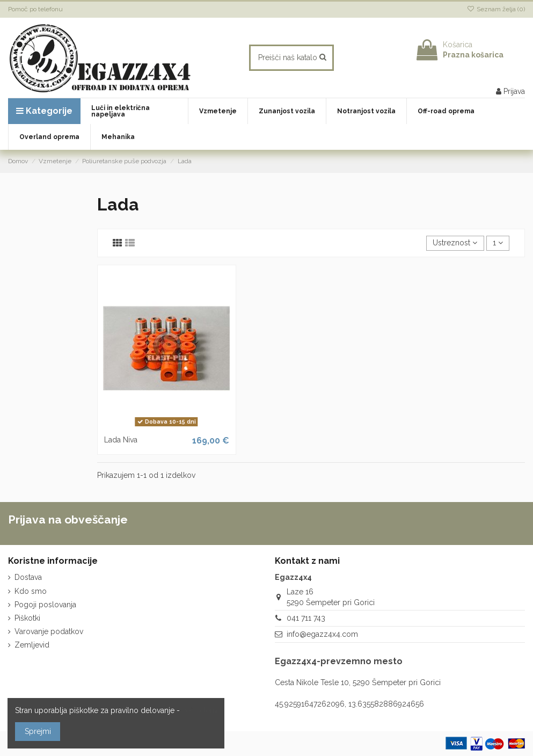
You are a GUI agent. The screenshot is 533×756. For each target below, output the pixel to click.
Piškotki (27, 618)
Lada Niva (121, 440)
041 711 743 (306, 618)
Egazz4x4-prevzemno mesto (339, 661)
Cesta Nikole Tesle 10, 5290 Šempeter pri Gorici (358, 682)
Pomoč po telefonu (35, 9)
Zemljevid (32, 645)
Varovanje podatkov (49, 631)
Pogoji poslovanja (45, 605)
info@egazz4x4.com (322, 634)
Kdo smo (31, 591)
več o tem (199, 710)
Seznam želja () (496, 9)
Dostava (28, 577)
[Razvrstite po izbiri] (455, 243)
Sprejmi (38, 731)
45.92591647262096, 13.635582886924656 (349, 704)
